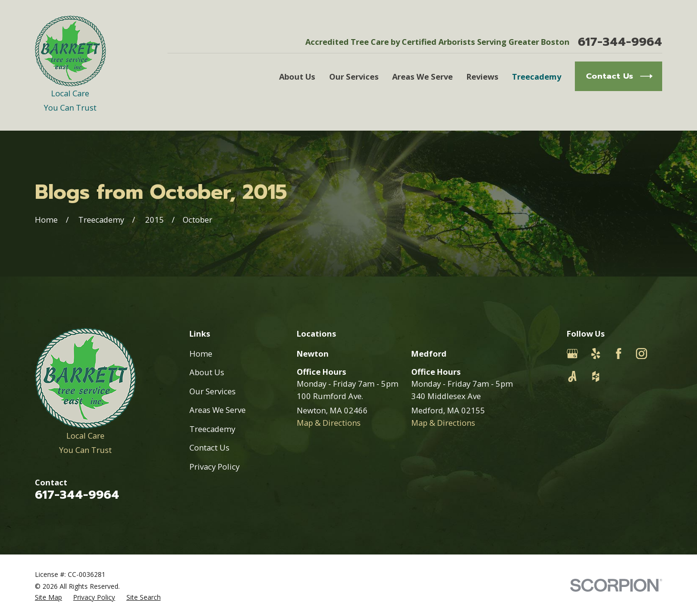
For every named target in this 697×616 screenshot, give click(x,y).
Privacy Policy (214, 467)
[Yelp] (596, 354)
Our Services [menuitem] (354, 77)
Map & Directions (329, 423)
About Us (207, 372)
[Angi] (572, 376)
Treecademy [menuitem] (536, 77)
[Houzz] (596, 376)
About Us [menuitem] (297, 77)
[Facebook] (619, 354)
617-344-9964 (620, 42)
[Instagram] (641, 354)
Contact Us (209, 447)
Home (201, 354)
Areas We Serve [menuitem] (422, 77)
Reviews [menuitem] (483, 77)
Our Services (213, 391)
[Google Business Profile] (572, 354)
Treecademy (212, 429)
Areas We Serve (218, 410)
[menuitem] (48, 597)
